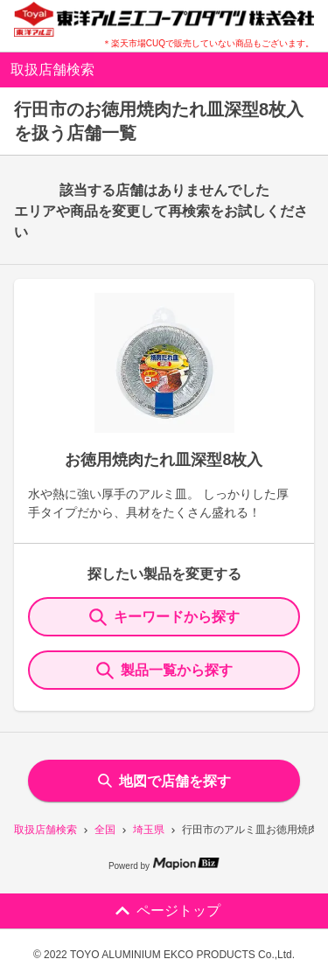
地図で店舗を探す (164, 781)
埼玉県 (149, 830)
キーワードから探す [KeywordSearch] (164, 617)
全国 (105, 830)
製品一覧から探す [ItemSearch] (164, 671)
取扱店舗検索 (45, 830)
